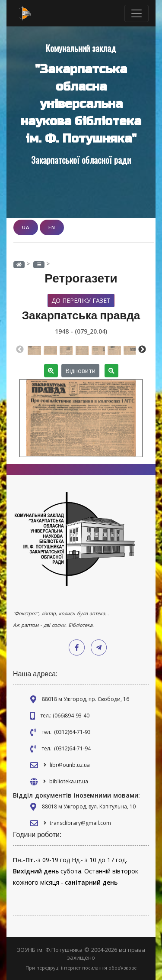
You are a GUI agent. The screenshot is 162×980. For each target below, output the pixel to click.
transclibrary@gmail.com (80, 823)
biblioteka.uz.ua (69, 781)
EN (52, 227)
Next (142, 350)
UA (26, 227)
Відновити (80, 371)
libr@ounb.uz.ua (70, 765)
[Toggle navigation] (137, 13)
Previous (20, 350)
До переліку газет (81, 300)
